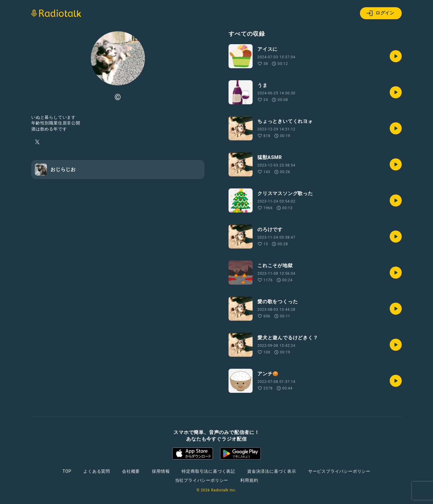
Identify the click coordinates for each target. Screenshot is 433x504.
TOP (67, 471)
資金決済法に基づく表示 (272, 471)
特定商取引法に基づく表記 (208, 471)
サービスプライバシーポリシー (339, 471)
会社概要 (131, 471)
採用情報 (161, 471)
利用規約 (249, 480)
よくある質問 (97, 471)
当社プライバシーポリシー (202, 480)
